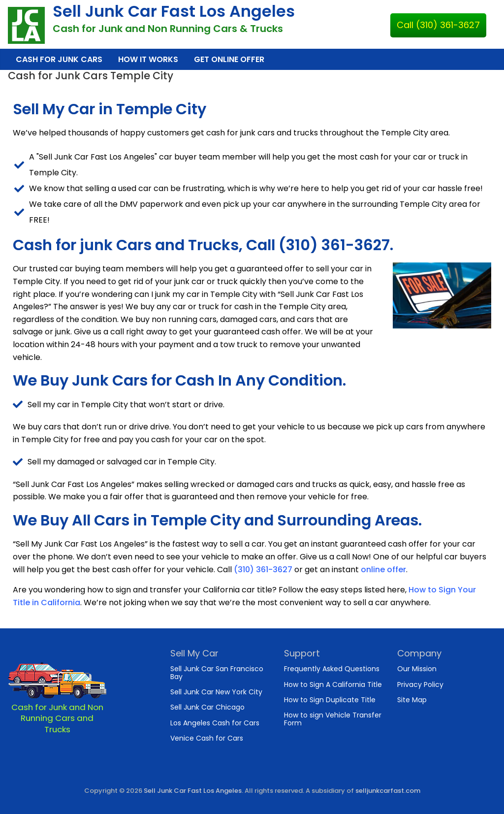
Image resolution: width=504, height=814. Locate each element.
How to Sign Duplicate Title (330, 700)
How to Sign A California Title (333, 684)
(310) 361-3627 (263, 570)
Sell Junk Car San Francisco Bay (217, 672)
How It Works (148, 59)
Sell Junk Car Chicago (207, 707)
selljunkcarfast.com (388, 791)
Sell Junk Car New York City (216, 692)
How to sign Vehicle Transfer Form (333, 719)
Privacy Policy (420, 684)
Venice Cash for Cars (207, 738)
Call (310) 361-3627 (438, 25)
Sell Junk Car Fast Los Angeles (174, 11)
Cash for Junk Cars (59, 59)
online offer (383, 570)
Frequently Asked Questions (332, 669)
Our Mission (417, 669)
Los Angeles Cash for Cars (215, 723)
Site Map (412, 700)
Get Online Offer (229, 59)
